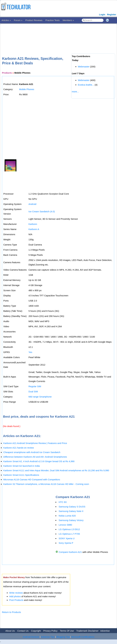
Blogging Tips (63, 637)
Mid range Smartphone (40, 397)
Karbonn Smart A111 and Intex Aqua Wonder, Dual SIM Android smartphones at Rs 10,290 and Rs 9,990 (56, 470)
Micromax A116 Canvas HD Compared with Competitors (32, 479)
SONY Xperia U (67, 538)
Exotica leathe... (86, 85)
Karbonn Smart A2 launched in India (22, 466)
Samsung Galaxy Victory (71, 520)
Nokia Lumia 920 (67, 516)
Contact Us (23, 631)
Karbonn (33, 224)
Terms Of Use (67, 631)
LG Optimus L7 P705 (69, 534)
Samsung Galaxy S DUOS (72, 507)
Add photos (15, 596)
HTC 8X (63, 502)
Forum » (18, 20)
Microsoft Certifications (83, 637)
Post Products (16, 600)
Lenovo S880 (65, 525)
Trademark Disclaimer (87, 631)
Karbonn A (34, 229)
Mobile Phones (27, 89)
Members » (68, 20)
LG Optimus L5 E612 (69, 529)
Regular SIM (35, 386)
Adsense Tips (48, 637)
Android (32, 204)
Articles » (6, 20)
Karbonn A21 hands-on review (19, 448)
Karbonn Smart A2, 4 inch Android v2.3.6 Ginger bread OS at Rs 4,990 (39, 461)
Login (102, 14)
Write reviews (16, 593)
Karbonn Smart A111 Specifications (21, 475)
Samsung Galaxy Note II (71, 511)
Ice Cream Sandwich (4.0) (42, 211)
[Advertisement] (57, 35)
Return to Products (11, 612)
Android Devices (31, 637)
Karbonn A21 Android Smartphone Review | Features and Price (35, 443)
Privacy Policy (50, 631)
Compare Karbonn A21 (70, 552)
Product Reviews (34, 20)
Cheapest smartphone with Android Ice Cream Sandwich (32, 452)
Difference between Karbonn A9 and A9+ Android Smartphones (35, 457)
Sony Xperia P (66, 543)
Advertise (105, 631)
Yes (30, 352)
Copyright (36, 631)
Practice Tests (53, 20)
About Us (10, 631)
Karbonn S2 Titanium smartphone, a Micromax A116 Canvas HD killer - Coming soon (46, 484)
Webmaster (84, 67)
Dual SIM (33, 392)
